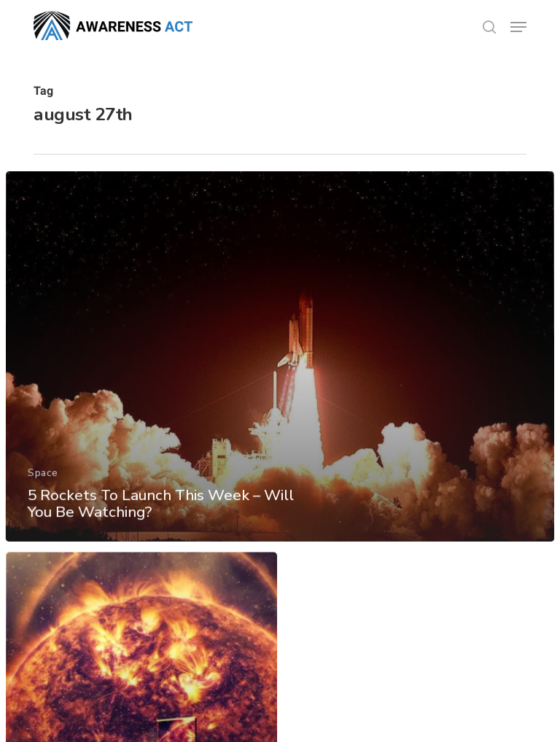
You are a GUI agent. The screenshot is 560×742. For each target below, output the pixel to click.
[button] (518, 27)
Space (42, 484)
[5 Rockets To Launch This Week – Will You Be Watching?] (280, 369)
